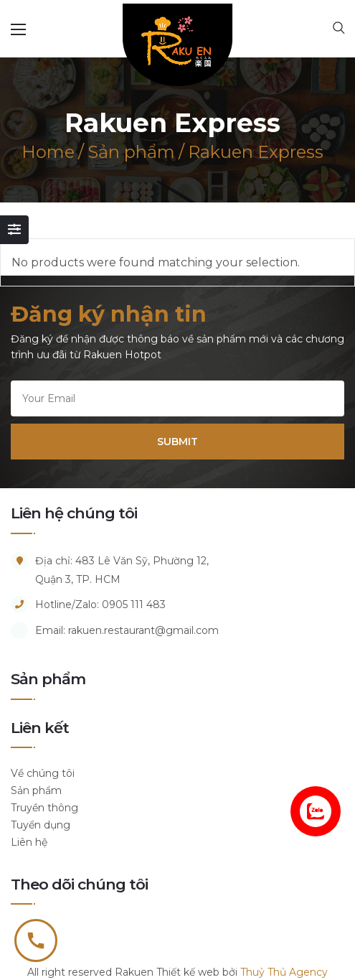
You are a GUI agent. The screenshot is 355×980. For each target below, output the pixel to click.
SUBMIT (177, 442)
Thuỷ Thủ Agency (284, 972)
